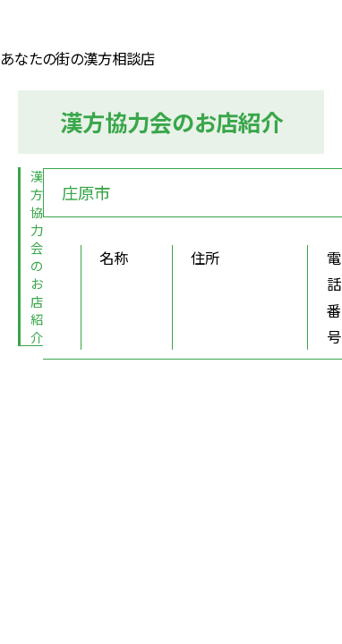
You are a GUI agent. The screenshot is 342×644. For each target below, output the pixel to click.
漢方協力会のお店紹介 (37, 256)
